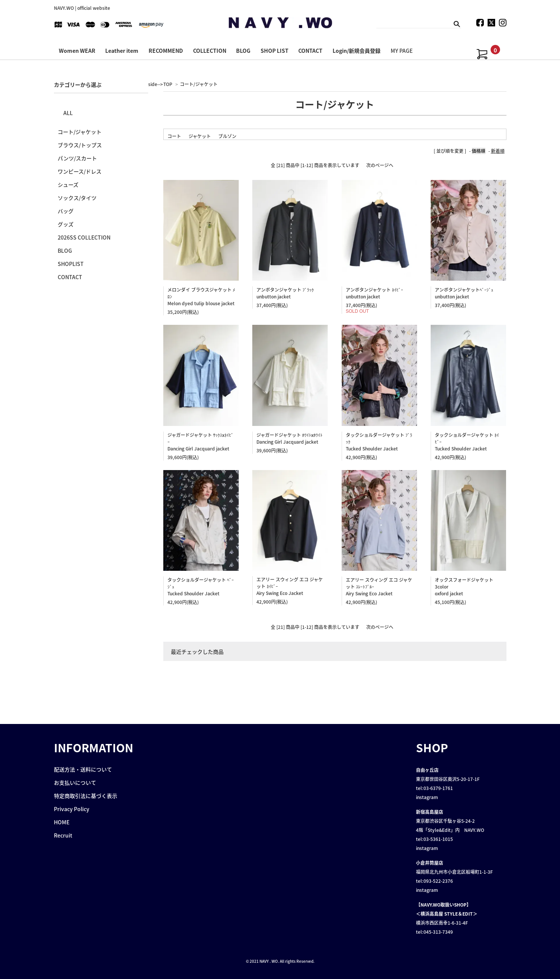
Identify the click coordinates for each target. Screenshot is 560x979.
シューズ (68, 184)
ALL (68, 113)
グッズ (66, 224)
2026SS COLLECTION (84, 237)
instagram (427, 797)
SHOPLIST (71, 264)
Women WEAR (77, 51)
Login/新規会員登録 (357, 51)
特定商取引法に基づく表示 (86, 796)
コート (174, 136)
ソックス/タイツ (77, 198)
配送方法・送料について (83, 769)
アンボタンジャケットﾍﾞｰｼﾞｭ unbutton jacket (464, 293)
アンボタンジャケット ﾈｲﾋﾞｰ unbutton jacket (374, 293)
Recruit (63, 835)
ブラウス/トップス (80, 145)
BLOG (243, 51)
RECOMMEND (166, 51)
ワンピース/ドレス (80, 171)
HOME (62, 822)
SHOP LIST (275, 51)
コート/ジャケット (199, 84)
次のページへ (380, 165)
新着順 (498, 151)
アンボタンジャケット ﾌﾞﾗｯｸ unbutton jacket (285, 293)
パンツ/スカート (77, 158)
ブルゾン (227, 136)
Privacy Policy (72, 809)
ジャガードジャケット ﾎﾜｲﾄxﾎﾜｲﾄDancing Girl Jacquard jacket (289, 438)
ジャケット (200, 136)
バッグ (66, 211)
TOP (168, 84)
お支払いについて (75, 782)
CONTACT (310, 51)
